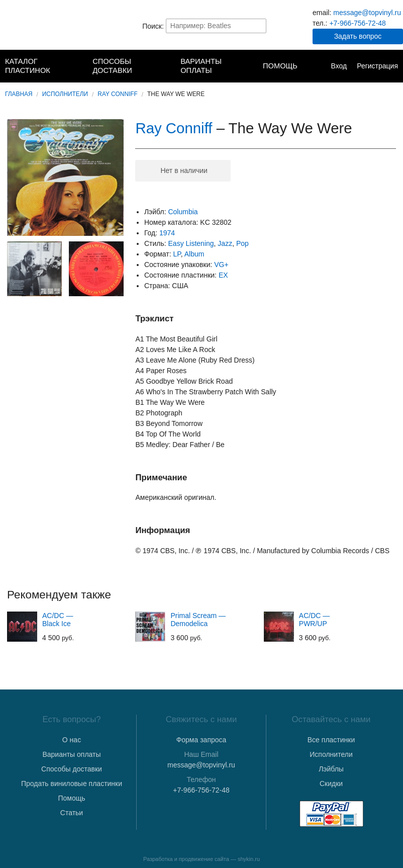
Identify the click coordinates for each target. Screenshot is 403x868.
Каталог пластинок (28, 66)
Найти (258, 26)
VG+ (221, 265)
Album (194, 254)
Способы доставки (112, 66)
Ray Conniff (118, 94)
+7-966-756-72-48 (357, 23)
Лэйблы (331, 769)
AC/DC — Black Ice (58, 620)
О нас (72, 740)
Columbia (183, 212)
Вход (339, 66)
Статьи (72, 813)
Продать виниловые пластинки (72, 784)
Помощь (280, 66)
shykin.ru (249, 859)
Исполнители (65, 94)
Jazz (225, 243)
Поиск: (153, 26)
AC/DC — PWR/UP (314, 620)
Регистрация (377, 66)
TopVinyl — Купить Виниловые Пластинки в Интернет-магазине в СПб (45, 26)
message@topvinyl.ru (367, 13)
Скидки (331, 784)
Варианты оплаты (201, 66)
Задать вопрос (358, 36)
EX (223, 275)
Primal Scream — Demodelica (198, 620)
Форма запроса (201, 740)
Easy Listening (191, 243)
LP (177, 254)
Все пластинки (331, 740)
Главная (19, 94)
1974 (167, 233)
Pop (242, 243)
